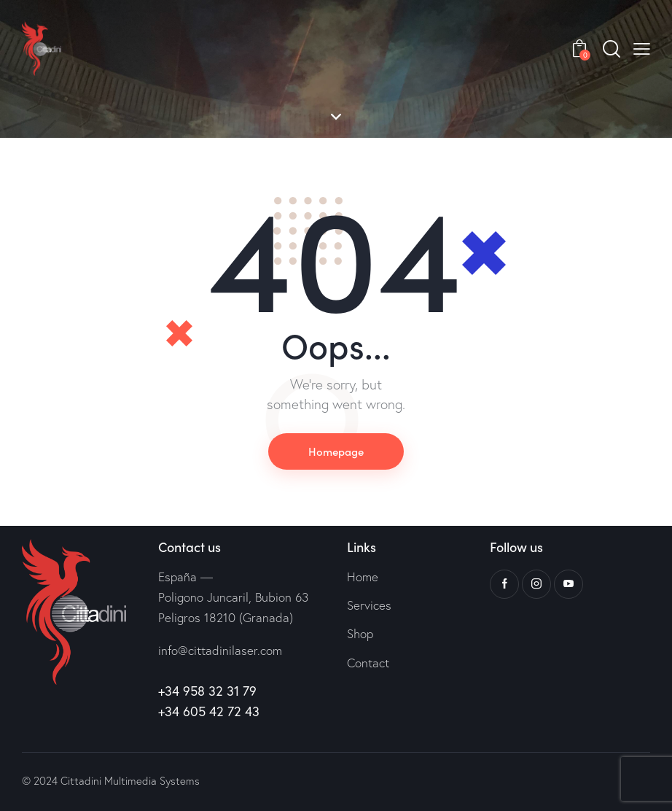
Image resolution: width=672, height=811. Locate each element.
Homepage (336, 451)
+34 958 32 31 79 (207, 691)
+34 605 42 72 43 (209, 711)
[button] (642, 48)
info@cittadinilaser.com (220, 650)
